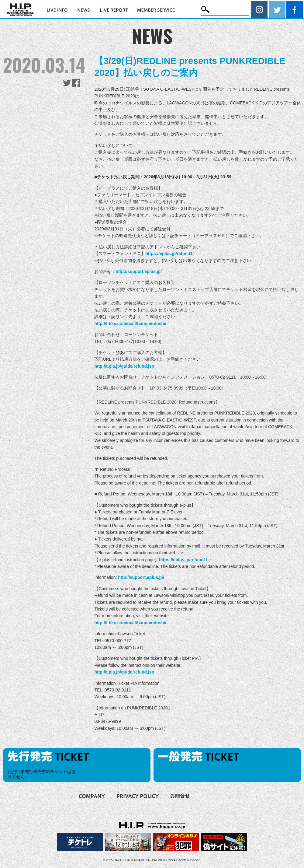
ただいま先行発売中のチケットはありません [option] (42, 774)
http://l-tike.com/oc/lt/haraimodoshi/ (130, 324)
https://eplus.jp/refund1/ (169, 254)
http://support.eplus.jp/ (139, 271)
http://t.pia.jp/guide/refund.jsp (124, 366)
